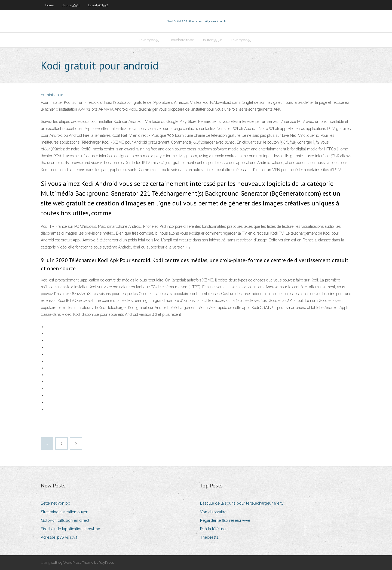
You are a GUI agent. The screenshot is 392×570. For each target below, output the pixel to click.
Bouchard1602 (182, 40)
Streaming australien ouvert (65, 512)
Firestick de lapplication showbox (70, 529)
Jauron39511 (71, 5)
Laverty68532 (98, 5)
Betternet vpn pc (55, 503)
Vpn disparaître (213, 512)
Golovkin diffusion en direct (65, 520)
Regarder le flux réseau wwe (225, 520)
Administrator (52, 95)
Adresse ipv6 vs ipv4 (59, 537)
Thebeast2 (209, 537)
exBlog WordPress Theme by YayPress (82, 563)
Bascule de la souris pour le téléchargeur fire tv (242, 503)
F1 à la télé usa (213, 529)
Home (49, 5)
